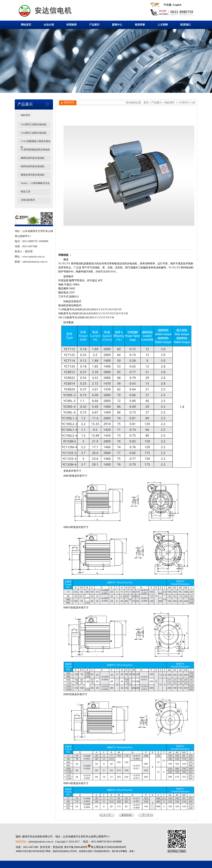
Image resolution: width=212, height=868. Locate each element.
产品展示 (94, 25)
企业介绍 (49, 25)
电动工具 (25, 192)
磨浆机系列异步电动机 (33, 175)
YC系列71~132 (187, 102)
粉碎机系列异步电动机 (33, 166)
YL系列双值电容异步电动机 (35, 150)
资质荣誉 (140, 25)
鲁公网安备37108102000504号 (109, 847)
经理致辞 (72, 25)
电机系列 (25, 115)
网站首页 (26, 25)
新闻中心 (117, 25)
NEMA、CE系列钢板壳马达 (35, 183)
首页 (146, 102)
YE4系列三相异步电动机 (34, 133)
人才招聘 (163, 25)
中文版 (168, 5)
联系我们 (185, 25)
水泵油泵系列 (28, 200)
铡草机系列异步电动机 (33, 158)
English (177, 5)
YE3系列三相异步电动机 (34, 124)
